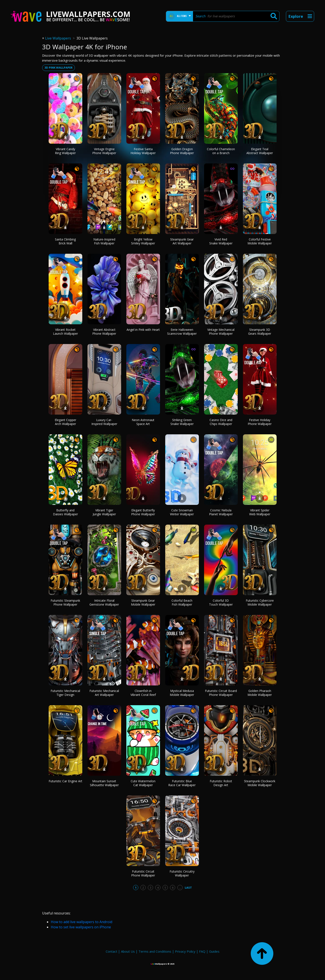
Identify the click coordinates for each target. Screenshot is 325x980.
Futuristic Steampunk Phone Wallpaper (65, 602)
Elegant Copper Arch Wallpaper (65, 422)
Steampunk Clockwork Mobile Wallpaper (260, 783)
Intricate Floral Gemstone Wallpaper (104, 602)
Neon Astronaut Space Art (143, 422)
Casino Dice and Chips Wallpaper (221, 422)
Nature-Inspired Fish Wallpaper (104, 241)
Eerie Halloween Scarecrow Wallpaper (182, 332)
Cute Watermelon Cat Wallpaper (143, 783)
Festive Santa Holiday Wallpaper (143, 151)
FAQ (202, 951)
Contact (111, 951)
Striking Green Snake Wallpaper (182, 422)
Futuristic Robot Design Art (221, 783)
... (180, 888)
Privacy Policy (185, 951)
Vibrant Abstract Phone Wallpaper (104, 332)
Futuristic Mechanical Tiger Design (65, 693)
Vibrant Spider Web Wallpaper (260, 512)
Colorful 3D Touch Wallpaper (221, 602)
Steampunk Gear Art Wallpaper (182, 241)
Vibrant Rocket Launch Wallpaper (65, 332)
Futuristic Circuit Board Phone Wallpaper (221, 693)
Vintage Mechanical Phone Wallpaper (221, 332)
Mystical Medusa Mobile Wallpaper (182, 693)
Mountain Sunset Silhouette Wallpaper (104, 783)
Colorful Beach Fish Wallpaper (182, 602)
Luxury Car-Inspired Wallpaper (104, 422)
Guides (214, 951)
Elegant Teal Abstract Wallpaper (260, 151)
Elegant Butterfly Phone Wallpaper (143, 512)
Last (188, 888)
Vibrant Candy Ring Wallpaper (65, 151)
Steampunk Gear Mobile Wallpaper (143, 602)
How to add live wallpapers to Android (82, 922)
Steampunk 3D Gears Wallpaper (260, 332)
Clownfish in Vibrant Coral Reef (143, 693)
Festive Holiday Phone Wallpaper (260, 422)
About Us (128, 951)
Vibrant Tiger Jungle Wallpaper (104, 512)
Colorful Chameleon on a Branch (221, 151)
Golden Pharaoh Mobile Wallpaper (260, 693)
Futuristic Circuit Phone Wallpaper (143, 873)
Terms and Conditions (155, 951)
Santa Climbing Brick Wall (65, 241)
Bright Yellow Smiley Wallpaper (143, 241)
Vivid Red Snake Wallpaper (221, 241)
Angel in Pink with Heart (143, 330)
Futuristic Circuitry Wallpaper (182, 873)
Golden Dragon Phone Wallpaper (182, 151)
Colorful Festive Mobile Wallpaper (260, 241)
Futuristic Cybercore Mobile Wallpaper (260, 602)
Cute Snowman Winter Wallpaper (182, 512)
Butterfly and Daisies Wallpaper (65, 512)
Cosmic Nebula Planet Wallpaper (221, 512)
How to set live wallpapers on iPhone (81, 927)
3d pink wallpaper (59, 68)
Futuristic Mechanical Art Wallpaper (104, 693)
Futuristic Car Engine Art (65, 781)
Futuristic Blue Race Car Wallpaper (182, 783)
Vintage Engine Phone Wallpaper (104, 151)
